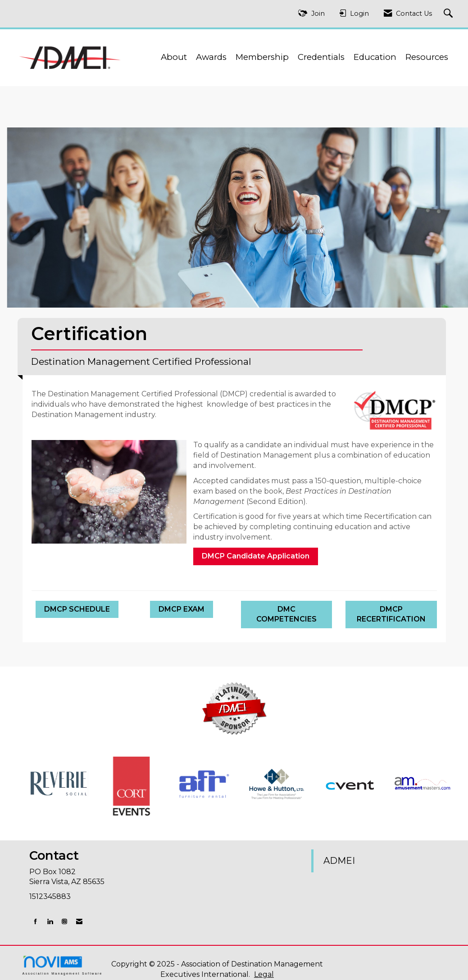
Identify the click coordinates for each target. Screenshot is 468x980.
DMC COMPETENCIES (286, 614)
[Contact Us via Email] (79, 921)
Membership (262, 57)
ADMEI (339, 861)
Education (375, 57)
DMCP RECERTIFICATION (391, 614)
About (174, 57)
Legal (264, 974)
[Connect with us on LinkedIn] (50, 921)
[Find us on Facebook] (36, 921)
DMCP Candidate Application (256, 556)
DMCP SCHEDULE (77, 609)
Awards (211, 57)
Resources (427, 57)
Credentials (321, 57)
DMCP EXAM (182, 609)
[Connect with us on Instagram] (64, 921)
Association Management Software (63, 965)
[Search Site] (449, 14)
